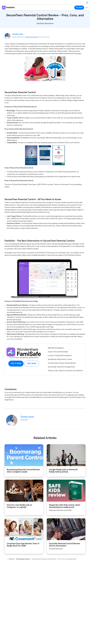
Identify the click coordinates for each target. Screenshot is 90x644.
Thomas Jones (18, 34)
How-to (11, 559)
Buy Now (32, 364)
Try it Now (16, 364)
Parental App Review (32, 37)
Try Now (79, 7)
